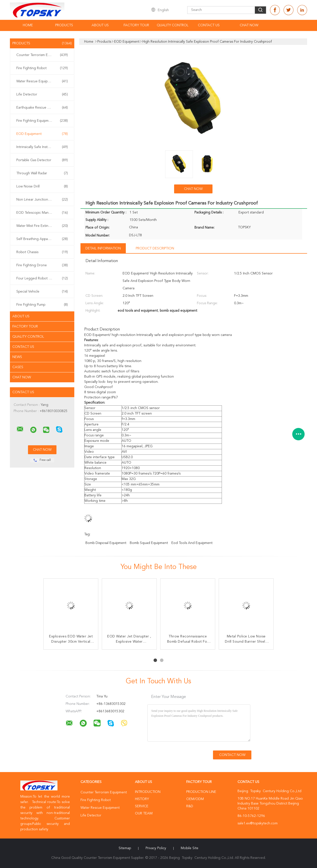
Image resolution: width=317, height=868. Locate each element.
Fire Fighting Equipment (42, 121)
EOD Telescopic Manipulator (42, 213)
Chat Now (249, 25)
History (142, 799)
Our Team (144, 813)
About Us (100, 25)
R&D (190, 806)
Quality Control (173, 25)
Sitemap (125, 848)
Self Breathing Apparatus (42, 239)
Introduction (148, 792)
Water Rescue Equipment (42, 81)
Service (142, 806)
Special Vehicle (42, 292)
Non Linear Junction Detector (42, 200)
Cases (18, 367)
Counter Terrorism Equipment (42, 55)
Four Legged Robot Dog (42, 278)
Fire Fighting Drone (42, 265)
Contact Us (209, 25)
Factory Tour (136, 25)
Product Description (155, 248)
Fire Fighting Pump (42, 305)
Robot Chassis (42, 252)
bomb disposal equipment (106, 543)
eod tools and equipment (192, 543)
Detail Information (103, 248)
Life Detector (42, 94)
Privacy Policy (156, 848)
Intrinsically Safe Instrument (42, 147)
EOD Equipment (42, 134)
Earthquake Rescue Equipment (42, 108)
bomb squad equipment (149, 543)
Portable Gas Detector (42, 160)
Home (28, 25)
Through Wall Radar (42, 173)
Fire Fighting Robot (42, 68)
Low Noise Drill (42, 186)
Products (64, 25)
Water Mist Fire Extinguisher (42, 226)
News (17, 357)
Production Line (201, 792)
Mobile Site (190, 848)
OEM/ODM (195, 799)
